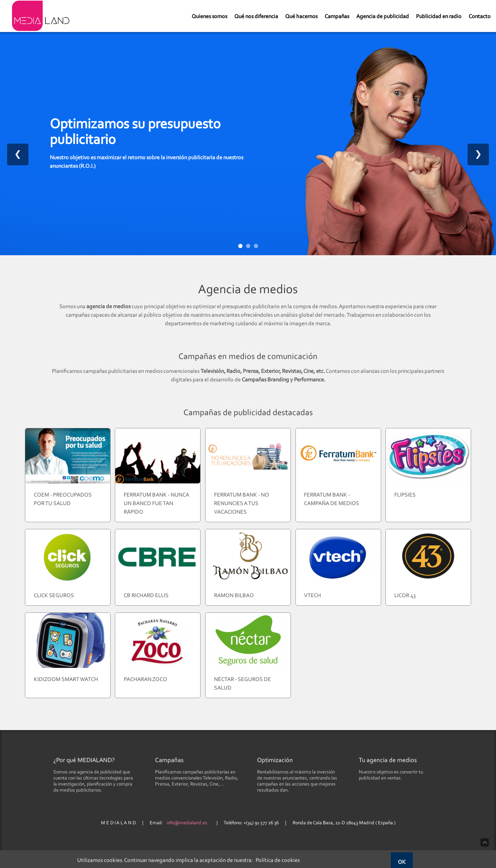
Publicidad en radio (439, 17)
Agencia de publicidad (383, 17)
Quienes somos (209, 17)
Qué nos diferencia (256, 17)
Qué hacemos (301, 17)
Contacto (480, 17)
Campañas (337, 17)
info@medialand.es (187, 823)
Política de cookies (278, 861)
